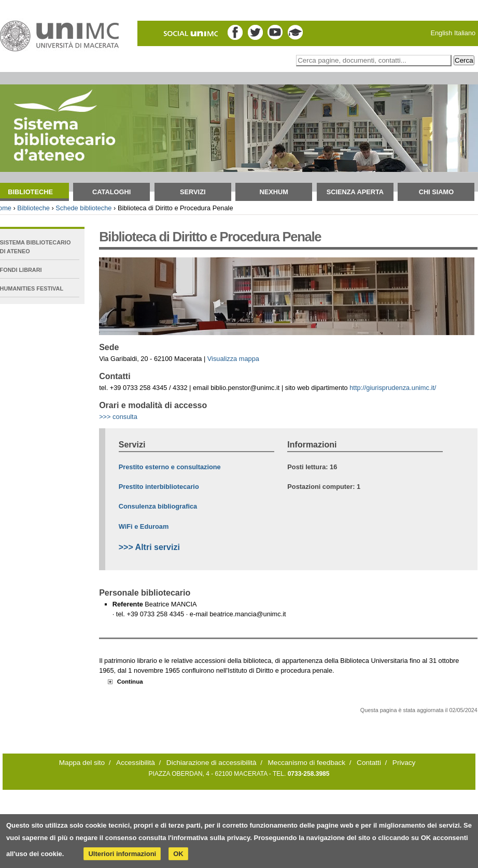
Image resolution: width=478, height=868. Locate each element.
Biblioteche (33, 208)
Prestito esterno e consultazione (170, 467)
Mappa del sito (82, 763)
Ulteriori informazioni (122, 854)
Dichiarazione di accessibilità (212, 763)
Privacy (404, 763)
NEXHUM (274, 192)
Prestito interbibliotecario (159, 487)
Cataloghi (111, 192)
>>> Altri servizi (149, 547)
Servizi (193, 192)
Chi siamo (437, 192)
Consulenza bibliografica (158, 506)
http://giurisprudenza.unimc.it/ (393, 388)
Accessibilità (136, 763)
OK (178, 854)
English (441, 33)
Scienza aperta (355, 192)
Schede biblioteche (83, 208)
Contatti (369, 763)
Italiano (465, 33)
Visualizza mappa (233, 359)
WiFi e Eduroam (144, 526)
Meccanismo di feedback (307, 763)
